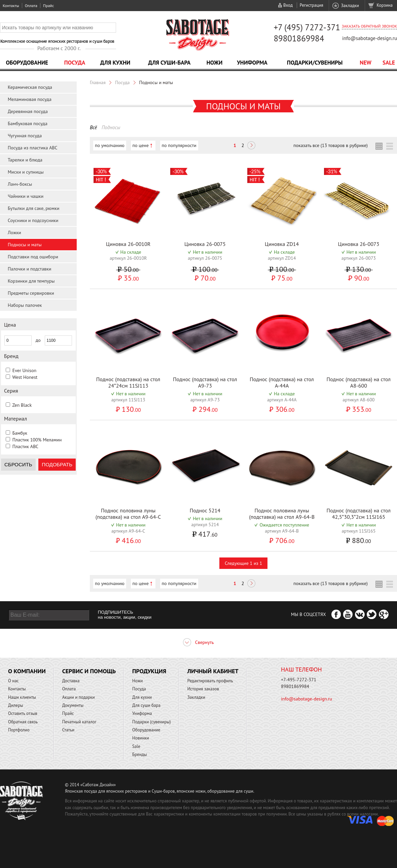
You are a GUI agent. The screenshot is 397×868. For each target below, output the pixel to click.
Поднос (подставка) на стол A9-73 (205, 382)
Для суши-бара (169, 63)
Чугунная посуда (25, 136)
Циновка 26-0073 (358, 244)
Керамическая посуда (30, 87)
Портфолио (19, 730)
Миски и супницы (26, 172)
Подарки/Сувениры (315, 63)
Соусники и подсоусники (33, 220)
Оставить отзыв (23, 713)
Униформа (252, 63)
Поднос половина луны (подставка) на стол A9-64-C (128, 514)
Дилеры (16, 705)
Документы (73, 705)
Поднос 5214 (205, 510)
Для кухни (115, 63)
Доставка (71, 681)
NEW (366, 63)
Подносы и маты (25, 245)
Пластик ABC (25, 446)
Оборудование (27, 63)
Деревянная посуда (28, 111)
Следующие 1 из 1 (243, 563)
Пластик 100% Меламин (37, 440)
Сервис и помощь (89, 671)
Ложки (14, 232)
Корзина (385, 5)
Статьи (68, 730)
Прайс (48, 6)
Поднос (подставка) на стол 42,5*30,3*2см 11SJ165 (359, 514)
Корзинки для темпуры (31, 281)
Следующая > (251, 146)
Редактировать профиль (210, 681)
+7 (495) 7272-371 (307, 27)
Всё (93, 127)
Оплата (31, 6)
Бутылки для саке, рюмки (33, 208)
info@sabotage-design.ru (370, 38)
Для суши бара (146, 705)
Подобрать (57, 464)
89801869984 (299, 38)
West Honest (25, 377)
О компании (27, 671)
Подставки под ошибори (33, 257)
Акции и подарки (79, 697)
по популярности (179, 145)
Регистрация (312, 5)
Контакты (11, 6)
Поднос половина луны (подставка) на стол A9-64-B (282, 514)
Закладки (350, 6)
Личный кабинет (213, 671)
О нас (13, 681)
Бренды (139, 754)
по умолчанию (110, 145)
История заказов (203, 689)
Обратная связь (23, 722)
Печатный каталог (79, 722)
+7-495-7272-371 (299, 680)
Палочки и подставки (29, 269)
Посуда (75, 63)
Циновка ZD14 (282, 244)
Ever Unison (24, 370)
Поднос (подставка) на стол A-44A (282, 382)
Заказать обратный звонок (369, 26)
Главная (98, 82)
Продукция (149, 671)
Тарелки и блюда (25, 160)
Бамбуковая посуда (28, 123)
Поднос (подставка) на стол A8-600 (359, 382)
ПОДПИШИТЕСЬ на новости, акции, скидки (125, 615)
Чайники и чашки (26, 196)
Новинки (141, 738)
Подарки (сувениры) (152, 722)
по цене (141, 145)
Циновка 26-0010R (128, 244)
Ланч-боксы (20, 184)
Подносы (111, 127)
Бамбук (20, 433)
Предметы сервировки (31, 293)
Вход (288, 5)
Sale (389, 63)
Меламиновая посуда (30, 99)
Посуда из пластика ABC (33, 148)
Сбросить (18, 464)
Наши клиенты (22, 697)
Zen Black (22, 405)
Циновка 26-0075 (205, 244)
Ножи (215, 63)
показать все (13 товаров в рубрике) (331, 145)
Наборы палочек (25, 305)
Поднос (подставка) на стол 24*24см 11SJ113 (128, 382)
